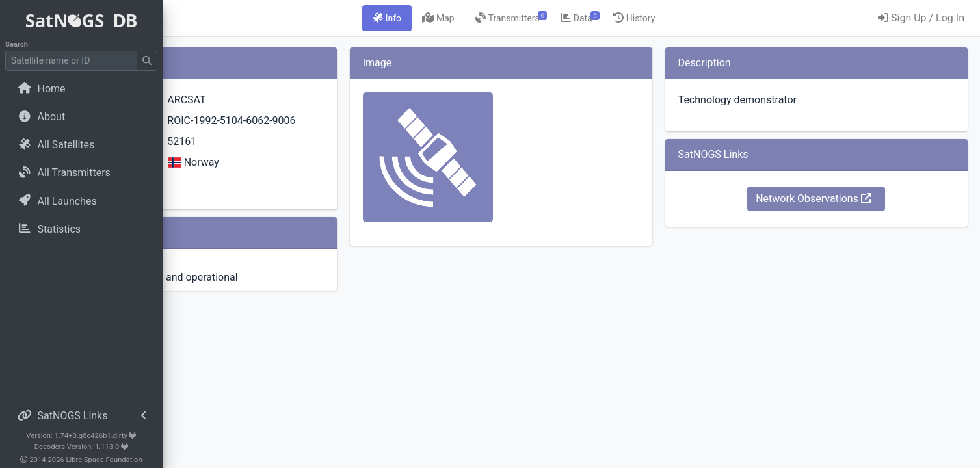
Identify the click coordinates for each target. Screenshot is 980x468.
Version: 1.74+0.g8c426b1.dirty (81, 436)
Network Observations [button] (838, 199)
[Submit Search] (147, 61)
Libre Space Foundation (104, 460)
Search (17, 45)
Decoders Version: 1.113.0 (82, 447)
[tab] (460, 18)
